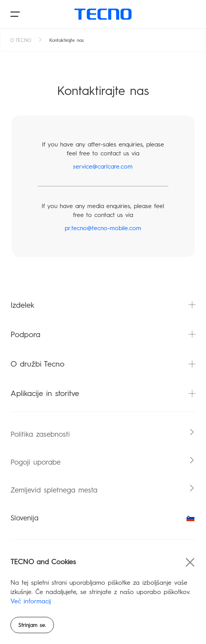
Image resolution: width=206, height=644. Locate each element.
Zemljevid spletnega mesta (54, 490)
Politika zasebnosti (40, 434)
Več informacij (31, 601)
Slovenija (103, 518)
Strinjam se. (32, 625)
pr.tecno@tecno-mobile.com (103, 228)
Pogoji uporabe (35, 462)
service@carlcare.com (103, 166)
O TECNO (21, 40)
